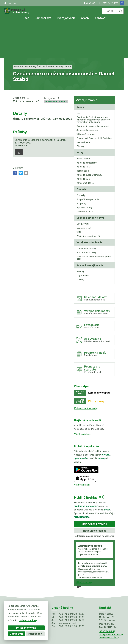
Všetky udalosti (83, 399)
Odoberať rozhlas (94, 489)
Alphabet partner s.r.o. (96, 629)
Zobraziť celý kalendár (86, 373)
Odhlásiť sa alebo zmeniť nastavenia (94, 501)
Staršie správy (84, 547)
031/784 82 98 (107, 596)
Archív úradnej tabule (56, 66)
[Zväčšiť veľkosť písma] (94, 3)
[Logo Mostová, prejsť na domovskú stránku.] (17, 11)
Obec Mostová (101, 633)
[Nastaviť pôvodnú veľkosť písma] (90, 3)
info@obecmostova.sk (111, 599)
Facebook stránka (109, 602)
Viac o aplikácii (82, 449)
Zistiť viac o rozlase (94, 495)
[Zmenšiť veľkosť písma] (87, 3)
